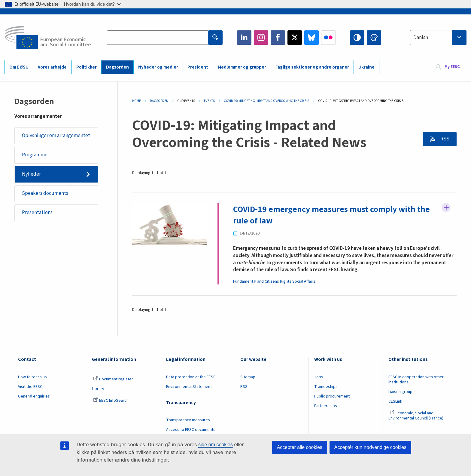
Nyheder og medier (158, 67)
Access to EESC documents (191, 430)
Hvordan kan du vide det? (92, 4)
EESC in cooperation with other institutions (416, 380)
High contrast (357, 38)
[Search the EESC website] (157, 38)
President (198, 67)
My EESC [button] (452, 67)
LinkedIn (244, 38)
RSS (444, 139)
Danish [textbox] (421, 38)
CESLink (395, 401)
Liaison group (400, 392)
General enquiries (34, 396)
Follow (446, 207)
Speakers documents (45, 193)
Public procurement (332, 396)
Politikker (87, 67)
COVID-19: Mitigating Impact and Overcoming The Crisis (266, 101)
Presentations (37, 213)
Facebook (278, 38)
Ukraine (366, 67)
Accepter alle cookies (300, 447)
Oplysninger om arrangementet (56, 136)
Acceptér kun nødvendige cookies (370, 447)
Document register (113, 379)
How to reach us (32, 377)
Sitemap (248, 377)
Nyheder (31, 174)
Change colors (374, 38)
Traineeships (326, 387)
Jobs (319, 377)
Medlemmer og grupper (242, 67)
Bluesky (311, 38)
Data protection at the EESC (191, 377)
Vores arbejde (52, 67)
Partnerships (326, 406)
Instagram (261, 38)
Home (137, 101)
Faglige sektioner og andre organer (312, 67)
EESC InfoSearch (111, 401)
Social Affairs (304, 281)
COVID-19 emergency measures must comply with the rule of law (331, 215)
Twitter (295, 38)
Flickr (328, 38)
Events (209, 101)
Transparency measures (188, 420)
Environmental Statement (189, 387)
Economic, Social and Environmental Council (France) (416, 416)
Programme (35, 155)
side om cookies (216, 445)
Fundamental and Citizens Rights (262, 281)
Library (98, 389)
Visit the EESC (30, 387)
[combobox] (438, 38)
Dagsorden (117, 67)
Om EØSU (19, 67)
